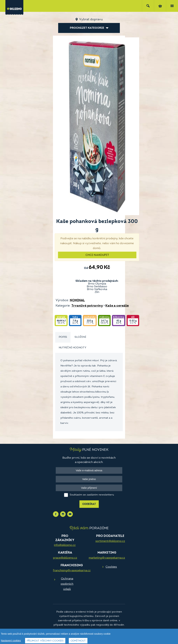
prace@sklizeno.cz (65, 558)
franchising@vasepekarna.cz (72, 571)
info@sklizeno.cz (65, 545)
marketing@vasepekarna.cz (107, 558)
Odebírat (89, 504)
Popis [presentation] (63, 337)
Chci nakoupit (97, 255)
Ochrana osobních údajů (67, 584)
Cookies (111, 567)
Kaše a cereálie (117, 306)
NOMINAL (77, 300)
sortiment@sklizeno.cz (110, 541)
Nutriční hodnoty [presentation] (73, 348)
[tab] (63, 337)
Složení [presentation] (80, 337)
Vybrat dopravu (91, 20)
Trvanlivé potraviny (87, 306)
